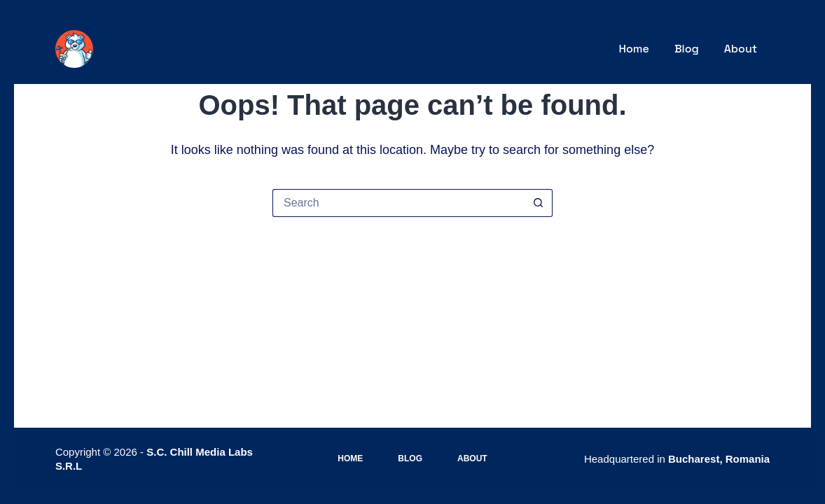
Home (634, 49)
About (741, 49)
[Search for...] (398, 203)
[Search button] (539, 203)
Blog (687, 49)
